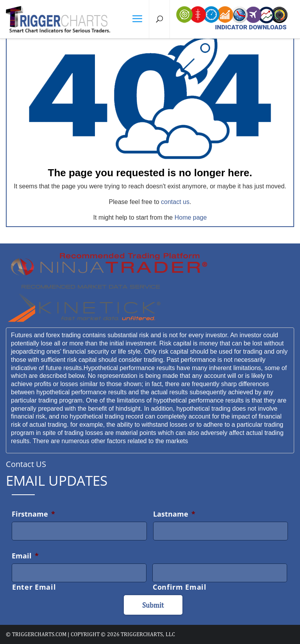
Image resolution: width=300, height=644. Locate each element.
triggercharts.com (39, 634)
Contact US (26, 464)
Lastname (174, 514)
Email (25, 556)
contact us (175, 202)
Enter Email (34, 587)
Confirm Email (180, 587)
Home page (191, 217)
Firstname (33, 514)
